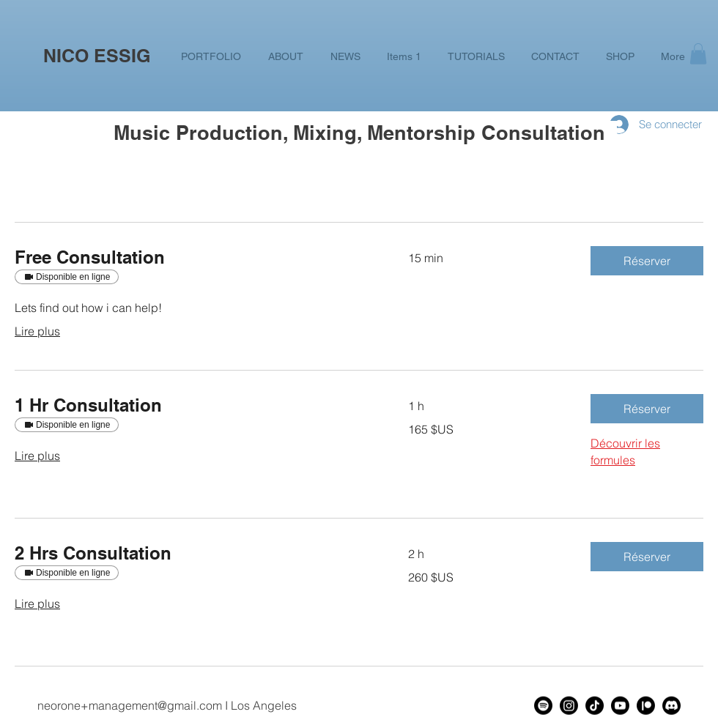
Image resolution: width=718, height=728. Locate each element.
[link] (194, 258)
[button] (698, 54)
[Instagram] (569, 706)
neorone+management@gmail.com (130, 705)
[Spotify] (543, 706)
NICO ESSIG (97, 56)
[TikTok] (595, 706)
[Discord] (671, 706)
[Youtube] (620, 706)
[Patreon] (646, 706)
